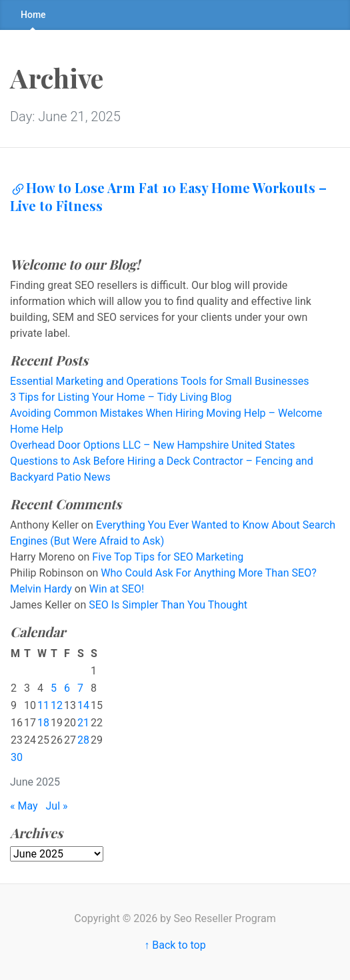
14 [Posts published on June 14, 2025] (83, 705)
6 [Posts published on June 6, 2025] (67, 688)
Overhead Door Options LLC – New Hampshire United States (153, 445)
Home (33, 15)
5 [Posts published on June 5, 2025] (54, 688)
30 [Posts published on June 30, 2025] (17, 757)
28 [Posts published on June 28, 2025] (83, 740)
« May (24, 806)
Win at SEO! (117, 589)
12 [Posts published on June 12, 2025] (57, 705)
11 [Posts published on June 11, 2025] (43, 705)
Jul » (57, 806)
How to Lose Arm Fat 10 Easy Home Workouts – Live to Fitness (168, 196)
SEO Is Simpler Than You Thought (168, 605)
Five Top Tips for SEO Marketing (168, 557)
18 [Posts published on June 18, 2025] (43, 723)
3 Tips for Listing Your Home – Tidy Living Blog (121, 397)
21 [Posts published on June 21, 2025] (83, 723)
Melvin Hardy (41, 589)
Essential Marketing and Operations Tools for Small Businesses (160, 381)
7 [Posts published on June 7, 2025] (80, 688)
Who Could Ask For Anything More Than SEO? (208, 573)
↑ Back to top (175, 945)
